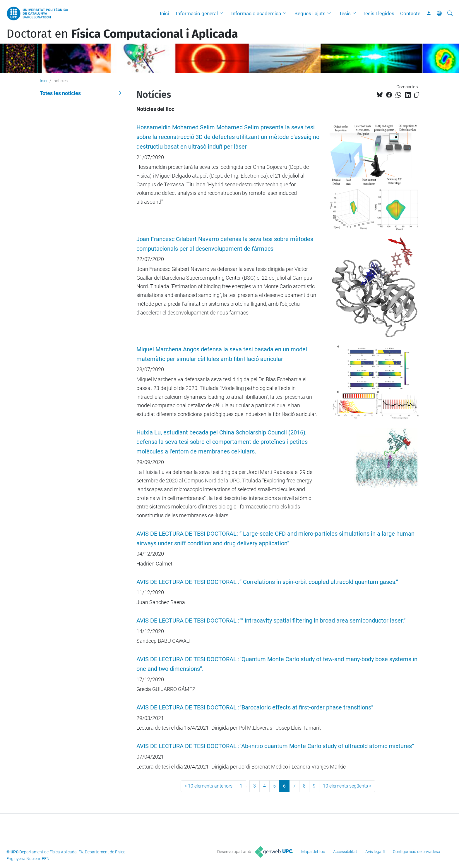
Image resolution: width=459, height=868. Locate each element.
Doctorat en (122, 34)
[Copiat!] (417, 95)
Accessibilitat (345, 852)
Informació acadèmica (256, 13)
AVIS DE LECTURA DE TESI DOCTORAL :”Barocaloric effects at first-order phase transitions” (255, 708)
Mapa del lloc (313, 852)
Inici (164, 13)
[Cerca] (450, 13)
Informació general (197, 13)
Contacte (410, 13)
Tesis (345, 13)
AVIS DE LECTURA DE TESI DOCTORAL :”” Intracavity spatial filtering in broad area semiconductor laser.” (271, 621)
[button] (223, 13)
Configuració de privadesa (417, 852)
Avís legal (374, 852)
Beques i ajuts (310, 13)
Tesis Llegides (378, 13)
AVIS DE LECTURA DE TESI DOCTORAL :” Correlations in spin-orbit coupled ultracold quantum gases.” (267, 582)
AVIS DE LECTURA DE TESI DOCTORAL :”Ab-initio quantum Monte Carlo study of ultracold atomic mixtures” (275, 746)
